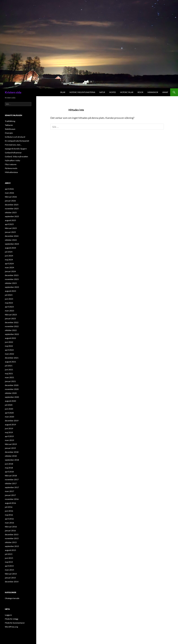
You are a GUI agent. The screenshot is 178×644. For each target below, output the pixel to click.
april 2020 (9, 413)
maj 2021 (9, 373)
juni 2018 (9, 464)
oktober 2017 (11, 483)
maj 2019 (9, 432)
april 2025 (9, 224)
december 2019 (12, 421)
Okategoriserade (12, 598)
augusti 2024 (10, 248)
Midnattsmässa (11, 172)
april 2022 (9, 350)
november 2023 (12, 279)
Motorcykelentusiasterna (82, 92)
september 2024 (12, 244)
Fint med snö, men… (13, 145)
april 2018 (9, 472)
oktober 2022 (11, 330)
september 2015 (12, 546)
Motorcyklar (127, 92)
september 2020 (12, 397)
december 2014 (12, 582)
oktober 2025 (11, 212)
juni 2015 (9, 558)
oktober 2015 (11, 542)
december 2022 (12, 322)
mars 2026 (9, 193)
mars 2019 (9, 440)
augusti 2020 (10, 401)
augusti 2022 (10, 338)
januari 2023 (10, 318)
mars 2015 (9, 570)
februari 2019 (11, 444)
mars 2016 (9, 523)
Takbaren (9, 125)
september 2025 (12, 216)
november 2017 (12, 479)
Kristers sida (13, 92)
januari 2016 (10, 531)
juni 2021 (9, 370)
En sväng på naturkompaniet (17, 141)
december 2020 (12, 385)
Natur (102, 92)
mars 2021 (9, 377)
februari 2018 (11, 476)
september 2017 (12, 487)
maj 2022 (9, 346)
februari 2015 (11, 574)
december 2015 (12, 534)
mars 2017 (9, 491)
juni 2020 (9, 409)
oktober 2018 (11, 456)
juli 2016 (9, 507)
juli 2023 (9, 295)
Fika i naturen (11, 164)
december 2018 (12, 452)
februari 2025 (11, 228)
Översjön (9, 133)
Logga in (8, 615)
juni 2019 (9, 428)
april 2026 (9, 189)
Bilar (63, 92)
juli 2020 (9, 405)
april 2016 (9, 519)
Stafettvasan (10, 129)
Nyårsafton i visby (12, 160)
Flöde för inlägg (12, 619)
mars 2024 (9, 267)
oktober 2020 (11, 393)
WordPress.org (11, 627)
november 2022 (12, 326)
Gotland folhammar (13, 153)
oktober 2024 (11, 240)
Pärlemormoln (11, 168)
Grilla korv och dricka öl (15, 137)
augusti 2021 (10, 362)
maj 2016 (9, 515)
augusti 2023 (10, 291)
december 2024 (12, 236)
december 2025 (12, 205)
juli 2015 (9, 554)
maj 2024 (9, 260)
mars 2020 (9, 417)
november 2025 (12, 209)
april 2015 (9, 566)
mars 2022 (9, 354)
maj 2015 (9, 562)
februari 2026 (11, 197)
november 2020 (12, 389)
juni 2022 (9, 342)
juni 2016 (9, 511)
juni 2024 (9, 256)
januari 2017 (10, 495)
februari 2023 (11, 315)
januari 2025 (10, 232)
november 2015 (12, 538)
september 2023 (12, 287)
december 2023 (12, 275)
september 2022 (12, 334)
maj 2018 (9, 468)
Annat (165, 92)
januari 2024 (10, 271)
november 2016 (12, 499)
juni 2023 (9, 299)
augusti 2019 (10, 425)
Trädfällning (10, 121)
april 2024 (9, 264)
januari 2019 (10, 448)
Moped (113, 92)
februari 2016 (11, 527)
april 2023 (9, 307)
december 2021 (12, 358)
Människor (153, 92)
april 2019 (9, 436)
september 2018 (12, 460)
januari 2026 (10, 201)
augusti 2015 (10, 550)
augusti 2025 (10, 220)
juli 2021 (9, 366)
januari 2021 (10, 381)
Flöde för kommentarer (15, 623)
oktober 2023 (11, 283)
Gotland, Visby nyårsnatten (16, 157)
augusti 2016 (10, 503)
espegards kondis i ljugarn (16, 149)
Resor (140, 92)
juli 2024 (9, 252)
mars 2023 (9, 311)
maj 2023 (9, 303)
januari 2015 (10, 578)
